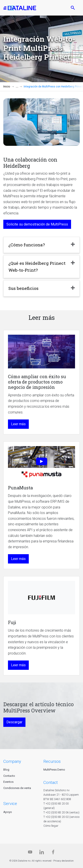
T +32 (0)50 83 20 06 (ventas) (61, 812)
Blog (6, 770)
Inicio (7, 87)
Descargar (14, 722)
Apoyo (8, 812)
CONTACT (51, 782)
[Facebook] (53, 853)
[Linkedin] (42, 853)
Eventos (8, 782)
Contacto (9, 776)
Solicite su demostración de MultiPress (37, 224)
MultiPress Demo (54, 770)
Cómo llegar (51, 826)
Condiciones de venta (17, 788)
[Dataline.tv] (30, 853)
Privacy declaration (64, 861)
